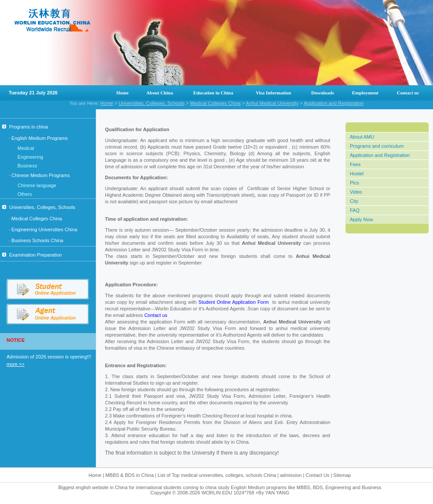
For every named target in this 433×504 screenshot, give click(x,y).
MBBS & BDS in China (130, 475)
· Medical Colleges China (35, 219)
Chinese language (37, 185)
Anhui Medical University (272, 103)
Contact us (408, 93)
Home (122, 93)
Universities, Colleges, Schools (152, 103)
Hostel (357, 174)
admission (291, 475)
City (354, 201)
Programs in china (25, 127)
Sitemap (342, 475)
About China (160, 93)
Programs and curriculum (377, 146)
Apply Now (361, 219)
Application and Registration (333, 103)
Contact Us (318, 475)
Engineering (30, 157)
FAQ (355, 210)
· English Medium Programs (38, 138)
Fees (355, 164)
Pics (354, 183)
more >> (16, 364)
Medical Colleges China (216, 103)
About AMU (362, 137)
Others (25, 194)
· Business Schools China (36, 240)
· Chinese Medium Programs (39, 175)
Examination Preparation (32, 255)
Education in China (213, 93)
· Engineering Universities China (43, 229)
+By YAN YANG (272, 493)
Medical (26, 148)
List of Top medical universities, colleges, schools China (217, 475)
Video (356, 192)
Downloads (323, 93)
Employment (365, 93)
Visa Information (274, 93)
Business (27, 166)
